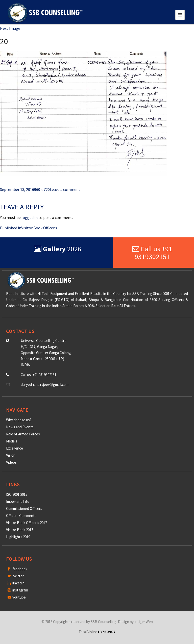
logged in (30, 217)
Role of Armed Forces (23, 434)
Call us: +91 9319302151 (39, 375)
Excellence (15, 448)
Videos (11, 462)
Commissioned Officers (24, 509)
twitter (16, 576)
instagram (18, 590)
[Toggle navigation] (180, 15)
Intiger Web (144, 622)
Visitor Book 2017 (20, 530)
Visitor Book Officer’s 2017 (27, 523)
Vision (11, 455)
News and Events (20, 427)
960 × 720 (42, 189)
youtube (17, 597)
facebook (17, 569)
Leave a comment (65, 189)
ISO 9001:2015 (17, 494)
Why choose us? (19, 420)
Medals (12, 441)
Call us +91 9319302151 (152, 253)
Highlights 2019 (18, 537)
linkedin (16, 583)
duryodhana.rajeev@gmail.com (45, 385)
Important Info (18, 501)
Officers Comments (21, 516)
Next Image (10, 28)
